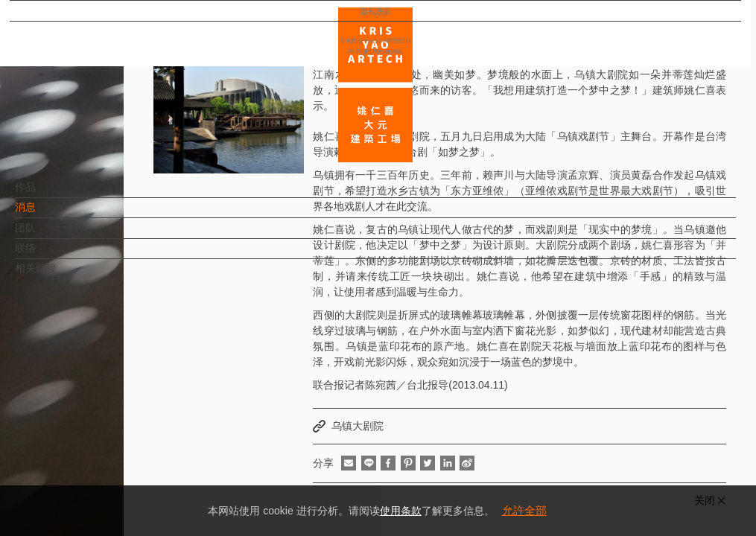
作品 (50, 194)
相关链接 (60, 275)
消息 (50, 214)
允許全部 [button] (524, 510)
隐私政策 (77, 481)
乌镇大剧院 (358, 426)
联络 (50, 255)
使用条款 (401, 511)
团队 (50, 235)
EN (102, 438)
